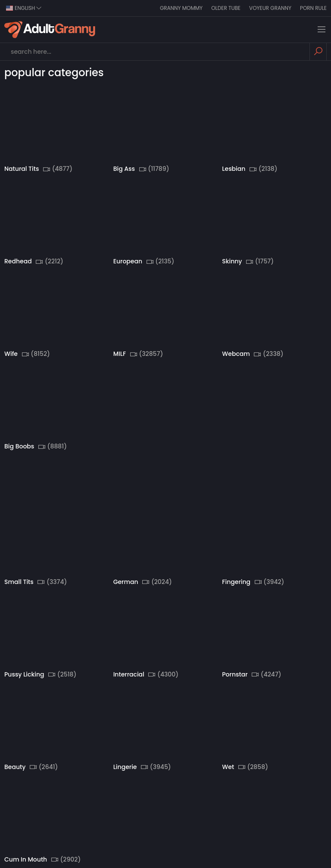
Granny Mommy (181, 8)
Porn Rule (313, 8)
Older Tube (226, 8)
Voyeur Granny (270, 8)
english (24, 8)
